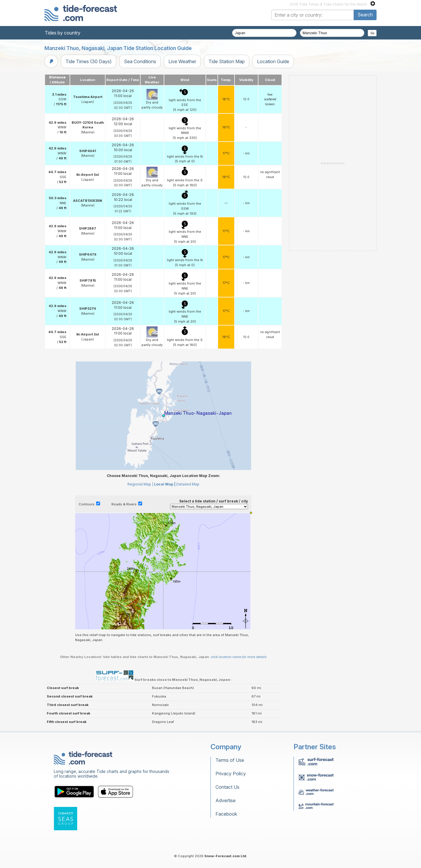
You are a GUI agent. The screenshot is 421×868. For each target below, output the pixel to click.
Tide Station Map (227, 61)
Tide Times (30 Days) (89, 61)
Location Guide (273, 61)
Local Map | (165, 484)
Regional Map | (140, 484)
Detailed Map (188, 484)
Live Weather (182, 61)
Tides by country (63, 33)
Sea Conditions (140, 61)
